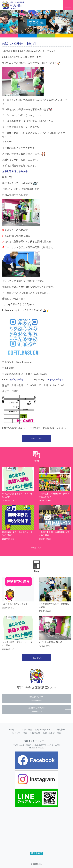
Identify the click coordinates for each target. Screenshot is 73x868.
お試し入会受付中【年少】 (51, 642)
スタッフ (16, 733)
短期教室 (61, 729)
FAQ (25, 733)
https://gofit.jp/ (55, 380)
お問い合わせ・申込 (52, 733)
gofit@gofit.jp (17, 380)
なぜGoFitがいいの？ (44, 729)
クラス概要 (27, 729)
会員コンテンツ (36, 710)
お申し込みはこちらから (15, 171)
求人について (36, 699)
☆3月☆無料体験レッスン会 (15, 604)
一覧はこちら (36, 438)
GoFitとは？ (13, 729)
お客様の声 (35, 733)
